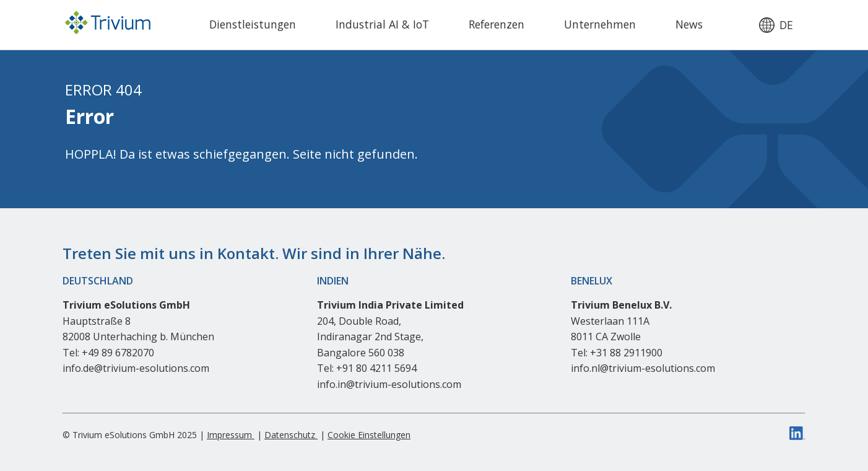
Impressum (231, 435)
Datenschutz (291, 435)
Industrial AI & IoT (382, 24)
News (689, 24)
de (786, 25)
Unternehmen (600, 24)
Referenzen (497, 24)
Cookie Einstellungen (369, 435)
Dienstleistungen (253, 24)
